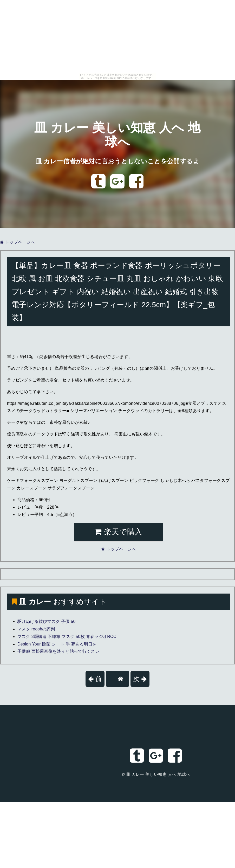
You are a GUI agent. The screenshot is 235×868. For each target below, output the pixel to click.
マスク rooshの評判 (36, 629)
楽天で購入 (118, 532)
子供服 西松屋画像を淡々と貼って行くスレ (58, 651)
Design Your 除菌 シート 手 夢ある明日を (57, 644)
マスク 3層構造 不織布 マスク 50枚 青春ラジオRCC (67, 637)
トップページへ (17, 242)
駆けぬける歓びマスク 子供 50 (47, 621)
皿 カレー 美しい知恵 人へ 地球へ (158, 774)
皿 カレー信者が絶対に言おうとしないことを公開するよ (118, 161)
